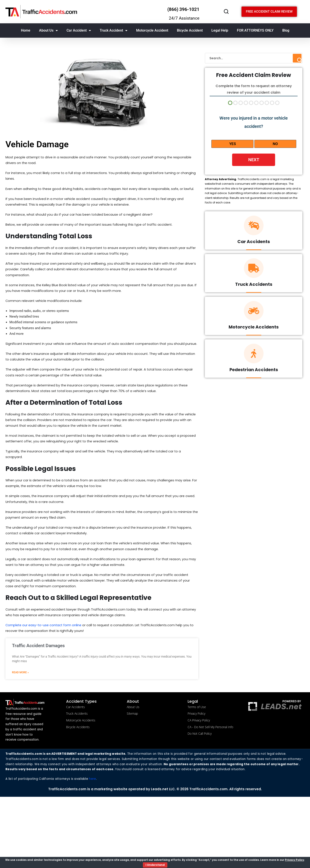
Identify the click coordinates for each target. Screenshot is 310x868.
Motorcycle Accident (152, 30)
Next (254, 160)
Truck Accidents (254, 286)
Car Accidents (254, 243)
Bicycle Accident (190, 30)
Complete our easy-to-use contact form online (46, 683)
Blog (286, 30)
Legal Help (220, 30)
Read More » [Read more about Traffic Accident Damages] (20, 731)
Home (26, 30)
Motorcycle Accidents (254, 328)
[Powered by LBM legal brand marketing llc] (275, 766)
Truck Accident (114, 30)
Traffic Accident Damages (38, 705)
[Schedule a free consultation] (269, 12)
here (94, 850)
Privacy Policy (295, 860)
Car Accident (79, 30)
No (275, 144)
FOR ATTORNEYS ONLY (255, 30)
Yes (233, 144)
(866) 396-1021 (183, 9)
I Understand (155, 865)
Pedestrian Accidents (254, 371)
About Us (48, 30)
